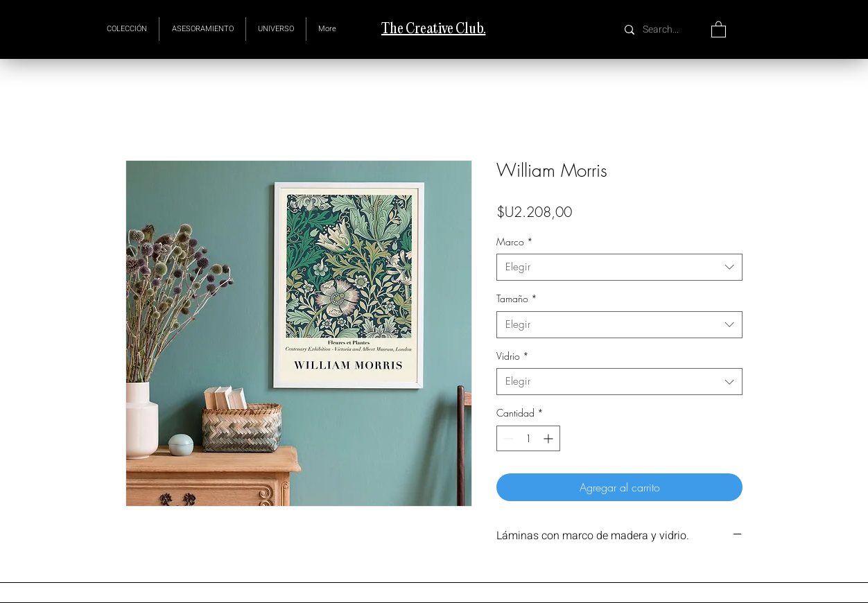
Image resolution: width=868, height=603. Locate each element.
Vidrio (513, 356)
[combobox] (619, 267)
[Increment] (549, 438)
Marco (515, 242)
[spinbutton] (528, 438)
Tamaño (517, 298)
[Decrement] (507, 438)
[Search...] (662, 29)
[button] (276, 29)
